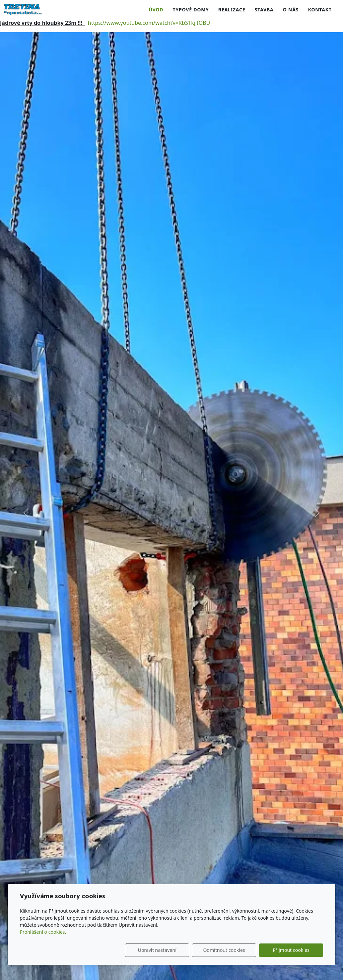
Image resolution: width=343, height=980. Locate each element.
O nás (291, 10)
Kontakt (320, 10)
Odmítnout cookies (224, 950)
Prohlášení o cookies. (43, 932)
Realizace (232, 10)
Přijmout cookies (291, 950)
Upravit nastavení (157, 950)
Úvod (156, 10)
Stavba (264, 10)
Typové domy (191, 10)
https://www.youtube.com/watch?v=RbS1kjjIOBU (149, 23)
